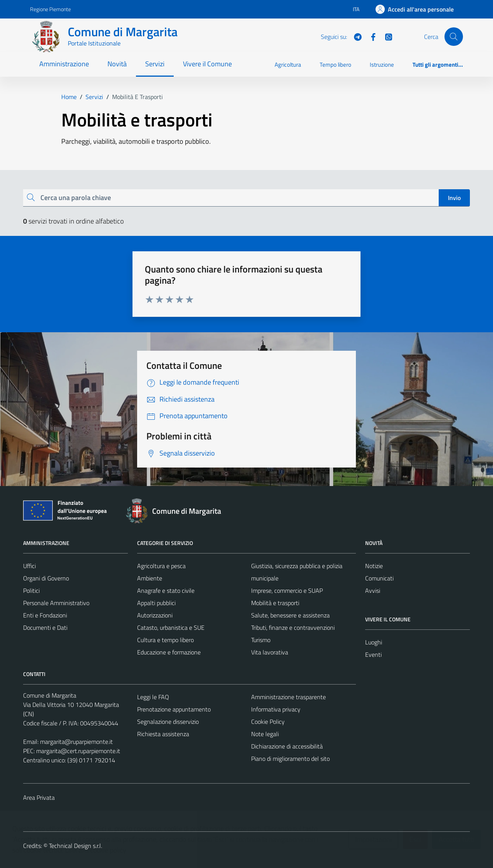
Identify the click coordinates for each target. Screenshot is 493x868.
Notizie (374, 566)
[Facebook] (370, 36)
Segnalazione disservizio (168, 722)
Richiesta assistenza (163, 734)
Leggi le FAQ (153, 697)
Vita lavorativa (270, 652)
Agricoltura (288, 65)
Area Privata (39, 797)
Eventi (373, 654)
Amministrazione (64, 64)
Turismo (261, 640)
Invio (454, 198)
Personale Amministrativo (56, 603)
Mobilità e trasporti (275, 603)
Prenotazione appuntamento (174, 709)
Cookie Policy (268, 722)
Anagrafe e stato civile (166, 590)
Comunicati (379, 578)
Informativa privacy (276, 709)
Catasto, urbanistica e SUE (171, 627)
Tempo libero (335, 65)
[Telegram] (355, 36)
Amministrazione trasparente (288, 697)
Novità (117, 64)
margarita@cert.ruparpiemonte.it (78, 751)
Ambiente (150, 578)
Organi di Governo (46, 578)
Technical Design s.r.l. (75, 846)
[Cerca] (454, 37)
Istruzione (382, 65)
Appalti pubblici (156, 603)
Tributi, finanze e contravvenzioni (293, 627)
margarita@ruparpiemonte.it (76, 742)
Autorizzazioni (155, 615)
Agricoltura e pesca (161, 566)
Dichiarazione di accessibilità (287, 746)
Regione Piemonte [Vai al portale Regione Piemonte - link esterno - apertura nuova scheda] (50, 9)
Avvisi (373, 590)
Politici (31, 590)
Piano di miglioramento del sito (290, 759)
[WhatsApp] (386, 36)
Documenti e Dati (45, 627)
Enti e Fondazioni (45, 615)
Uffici (29, 566)
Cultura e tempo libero (165, 640)
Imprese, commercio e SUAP (287, 590)
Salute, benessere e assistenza (290, 615)
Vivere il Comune (207, 64)
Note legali (265, 734)
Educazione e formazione (169, 652)
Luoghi (374, 642)
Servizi (155, 64)
